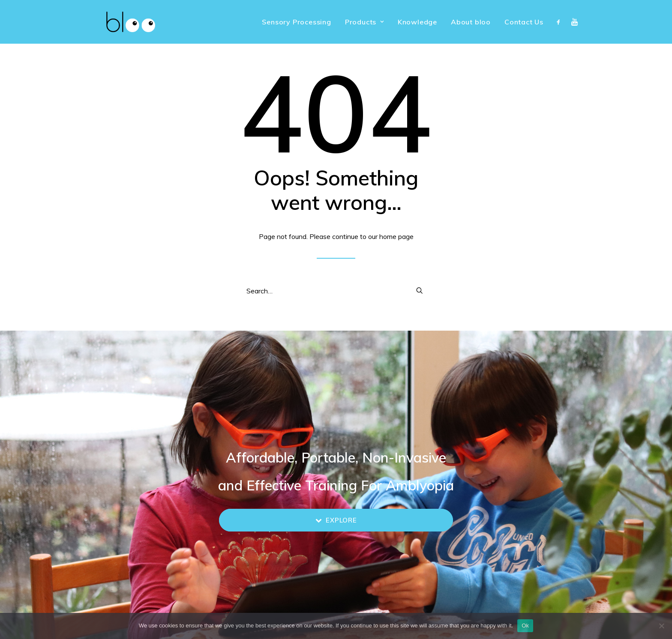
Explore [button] (336, 520)
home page (396, 236)
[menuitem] (296, 22)
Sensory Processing (296, 22)
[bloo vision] (119, 22)
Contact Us (524, 22)
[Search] (336, 291)
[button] (560, 22)
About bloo (471, 22)
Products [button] (364, 22)
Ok (525, 626)
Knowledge (417, 22)
